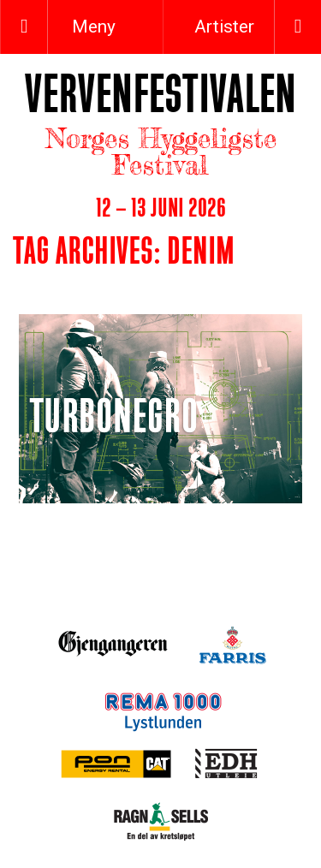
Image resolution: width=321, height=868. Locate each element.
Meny (92, 27)
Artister (224, 27)
